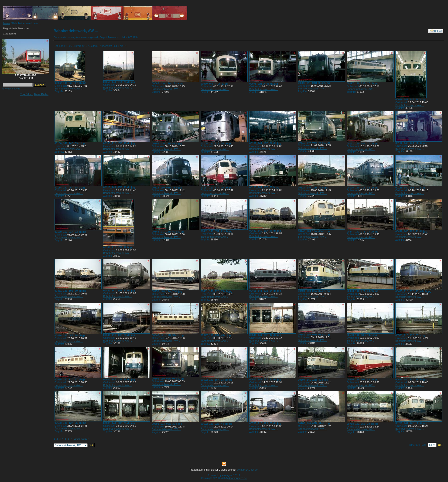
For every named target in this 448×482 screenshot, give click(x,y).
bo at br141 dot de (247, 470)
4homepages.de (238, 478)
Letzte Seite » (81, 439)
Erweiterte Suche (11, 89)
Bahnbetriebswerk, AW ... (69, 89)
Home (7, 23)
